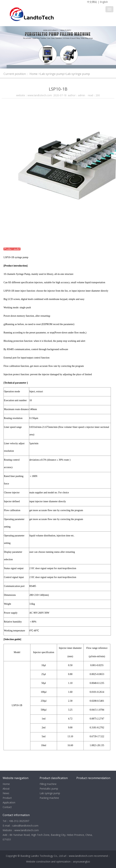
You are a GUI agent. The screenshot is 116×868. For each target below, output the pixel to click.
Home (33, 74)
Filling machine (48, 784)
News (6, 793)
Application (9, 802)
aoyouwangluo (82, 862)
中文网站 (92, 2)
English (104, 2)
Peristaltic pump (49, 789)
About (6, 789)
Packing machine (49, 798)
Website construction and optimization (48, 862)
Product (7, 798)
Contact (7, 807)
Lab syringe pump (50, 793)
